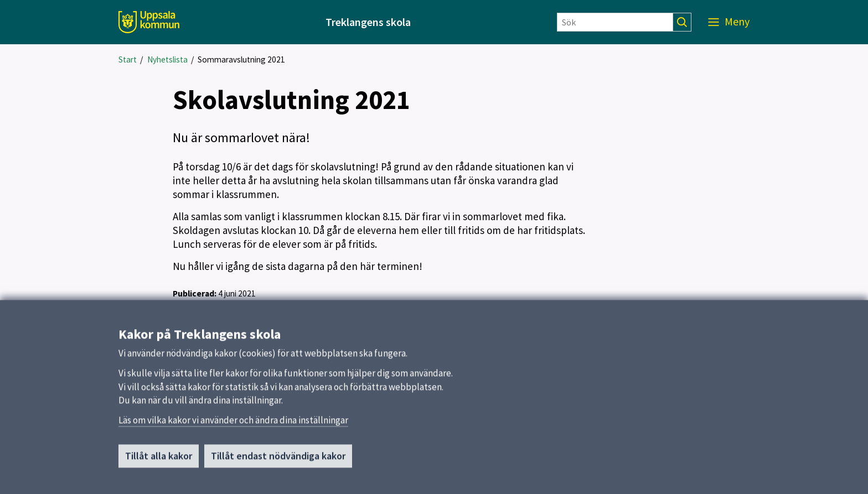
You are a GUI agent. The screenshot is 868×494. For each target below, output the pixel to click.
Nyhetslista (167, 59)
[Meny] (729, 22)
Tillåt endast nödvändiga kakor (278, 463)
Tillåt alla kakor (159, 463)
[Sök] (615, 22)
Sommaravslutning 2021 (241, 59)
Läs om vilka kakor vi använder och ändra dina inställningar (233, 428)
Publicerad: (195, 293)
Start (128, 59)
